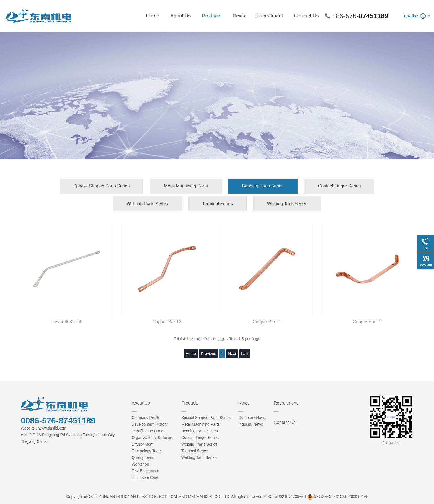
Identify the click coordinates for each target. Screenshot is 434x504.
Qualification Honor (148, 431)
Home (153, 16)
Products (212, 16)
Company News (252, 418)
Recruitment (269, 16)
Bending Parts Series (263, 186)
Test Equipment (145, 471)
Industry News (251, 424)
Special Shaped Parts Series (102, 186)
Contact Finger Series (339, 186)
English (411, 16)
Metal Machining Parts (186, 186)
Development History (150, 424)
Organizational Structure (153, 438)
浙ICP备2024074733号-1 (285, 497)
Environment (143, 444)
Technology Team (147, 451)
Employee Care (145, 477)
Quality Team (143, 457)
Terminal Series (218, 204)
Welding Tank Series (287, 204)
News (239, 16)
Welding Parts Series (147, 204)
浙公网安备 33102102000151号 (340, 497)
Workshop (140, 464)
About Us (180, 16)
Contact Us (306, 16)
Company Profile (146, 418)
